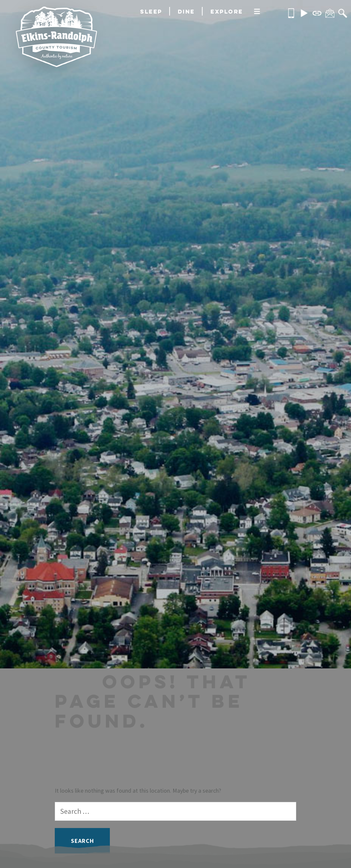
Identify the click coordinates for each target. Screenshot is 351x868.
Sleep (151, 11)
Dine (186, 11)
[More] (257, 12)
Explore (227, 11)
